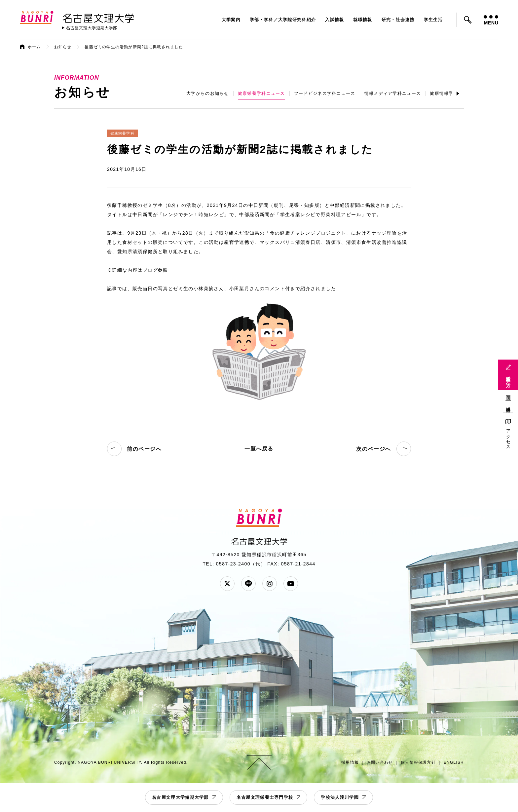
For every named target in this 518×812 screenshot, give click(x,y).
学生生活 (433, 20)
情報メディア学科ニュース (393, 93)
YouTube (291, 584)
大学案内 (231, 20)
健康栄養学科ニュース (261, 93)
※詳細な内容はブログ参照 (138, 270)
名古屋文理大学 (98, 17)
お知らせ (63, 47)
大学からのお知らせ (208, 93)
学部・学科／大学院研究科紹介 (283, 20)
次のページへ (384, 449)
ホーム (34, 47)
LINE (248, 584)
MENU (491, 20)
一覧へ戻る (259, 449)
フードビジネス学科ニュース (325, 93)
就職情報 (363, 20)
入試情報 (334, 20)
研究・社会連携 (398, 20)
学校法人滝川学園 (340, 797)
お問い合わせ (380, 762)
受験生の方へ (508, 379)
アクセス (508, 437)
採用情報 (350, 762)
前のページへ (134, 449)
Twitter (227, 584)
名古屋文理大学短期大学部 (180, 797)
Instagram (270, 584)
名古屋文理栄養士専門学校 (265, 797)
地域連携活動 (508, 405)
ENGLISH (454, 762)
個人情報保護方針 (418, 762)
